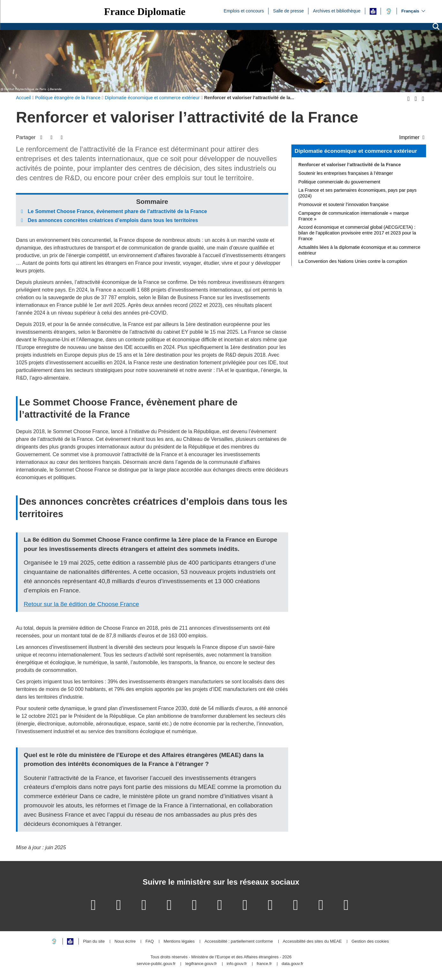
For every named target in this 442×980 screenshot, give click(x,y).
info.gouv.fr (237, 964)
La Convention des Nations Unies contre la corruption (353, 261)
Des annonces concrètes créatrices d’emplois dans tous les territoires (113, 220)
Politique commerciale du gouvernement (339, 182)
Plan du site (94, 942)
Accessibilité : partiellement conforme (239, 942)
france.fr (264, 964)
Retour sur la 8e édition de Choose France (81, 604)
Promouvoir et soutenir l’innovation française (344, 204)
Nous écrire (125, 942)
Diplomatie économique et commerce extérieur (356, 151)
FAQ (150, 942)
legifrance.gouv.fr (201, 964)
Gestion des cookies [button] (370, 942)
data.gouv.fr (292, 964)
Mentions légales (179, 942)
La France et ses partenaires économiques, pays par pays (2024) (357, 193)
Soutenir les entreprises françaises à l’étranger (346, 173)
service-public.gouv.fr (156, 964)
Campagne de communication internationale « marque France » (354, 216)
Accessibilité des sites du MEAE (312, 942)
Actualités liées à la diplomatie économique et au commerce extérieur (359, 250)
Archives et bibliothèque (337, 11)
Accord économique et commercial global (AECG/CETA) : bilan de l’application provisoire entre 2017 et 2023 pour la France (357, 233)
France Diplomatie (145, 11)
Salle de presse (289, 11)
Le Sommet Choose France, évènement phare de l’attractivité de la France (117, 211)
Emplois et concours (244, 11)
